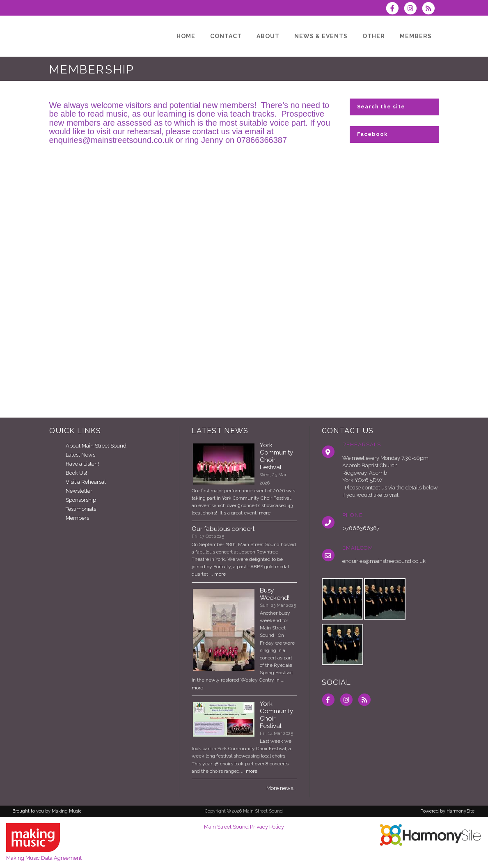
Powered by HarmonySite (447, 811)
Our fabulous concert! (224, 529)
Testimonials (81, 509)
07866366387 (361, 528)
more (265, 513)
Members (77, 518)
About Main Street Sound (96, 446)
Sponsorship (81, 500)
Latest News (80, 455)
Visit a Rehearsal (86, 482)
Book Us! (76, 473)
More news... (282, 788)
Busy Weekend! (275, 594)
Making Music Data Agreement (44, 858)
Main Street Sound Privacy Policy (244, 827)
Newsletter (79, 491)
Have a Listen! (82, 464)
